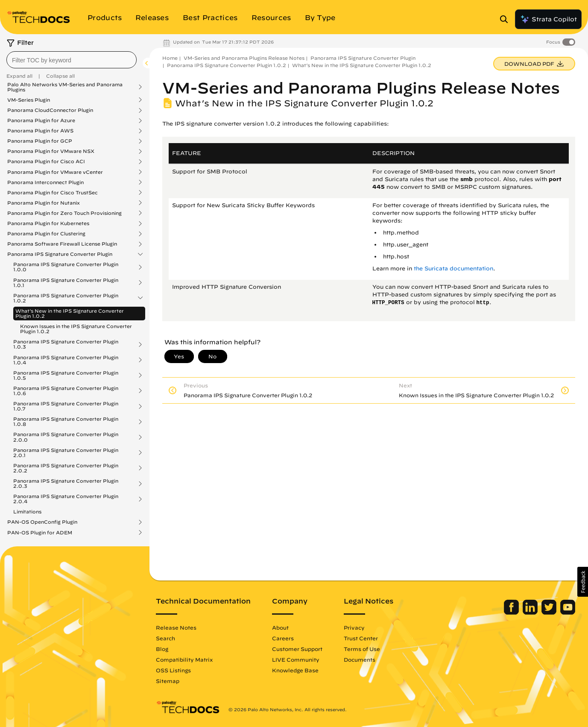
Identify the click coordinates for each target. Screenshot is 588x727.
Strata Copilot (548, 19)
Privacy (354, 627)
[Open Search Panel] (506, 19)
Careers (283, 638)
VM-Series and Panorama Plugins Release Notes (244, 58)
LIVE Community (296, 660)
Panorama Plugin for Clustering (46, 234)
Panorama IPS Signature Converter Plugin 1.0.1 (66, 283)
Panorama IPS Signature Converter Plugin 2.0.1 (66, 453)
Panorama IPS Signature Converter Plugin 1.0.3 (66, 344)
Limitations (27, 512)
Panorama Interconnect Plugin (45, 182)
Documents (360, 660)
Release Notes (176, 627)
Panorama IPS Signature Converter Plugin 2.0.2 (66, 468)
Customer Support (297, 649)
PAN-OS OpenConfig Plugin (42, 522)
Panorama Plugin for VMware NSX (51, 151)
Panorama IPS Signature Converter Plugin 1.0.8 (66, 422)
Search (165, 638)
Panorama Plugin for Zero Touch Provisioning (64, 213)
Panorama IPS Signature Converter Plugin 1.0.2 (66, 298)
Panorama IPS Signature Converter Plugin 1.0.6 (66, 391)
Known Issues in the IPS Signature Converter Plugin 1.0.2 (76, 329)
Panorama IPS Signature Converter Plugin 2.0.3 (66, 484)
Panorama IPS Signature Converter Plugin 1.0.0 (66, 267)
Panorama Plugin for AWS (40, 131)
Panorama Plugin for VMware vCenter (55, 172)
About (280, 627)
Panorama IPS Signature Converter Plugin (60, 254)
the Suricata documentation (453, 268)
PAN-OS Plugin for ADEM (40, 533)
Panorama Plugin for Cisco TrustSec (53, 193)
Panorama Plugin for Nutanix (44, 203)
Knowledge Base (295, 670)
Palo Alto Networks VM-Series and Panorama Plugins (65, 87)
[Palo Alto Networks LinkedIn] (531, 613)
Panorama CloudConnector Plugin (50, 110)
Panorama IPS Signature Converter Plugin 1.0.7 (66, 406)
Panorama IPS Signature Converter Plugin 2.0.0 (66, 437)
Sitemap (168, 681)
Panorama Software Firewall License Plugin (62, 244)
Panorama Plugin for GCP (40, 141)
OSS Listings (173, 670)
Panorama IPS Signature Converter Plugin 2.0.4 (66, 499)
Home (170, 58)
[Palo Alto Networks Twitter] (550, 613)
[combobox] (72, 60)
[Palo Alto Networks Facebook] (512, 613)
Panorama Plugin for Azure (41, 120)
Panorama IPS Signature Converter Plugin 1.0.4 (66, 360)
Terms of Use (362, 649)
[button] (583, 582)
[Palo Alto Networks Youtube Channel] (568, 613)
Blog (162, 649)
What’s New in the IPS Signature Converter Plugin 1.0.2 (70, 313)
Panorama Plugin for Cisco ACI (46, 161)
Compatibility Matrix (184, 660)
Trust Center (361, 638)
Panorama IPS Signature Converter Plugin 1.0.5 (66, 375)
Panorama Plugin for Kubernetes (48, 223)
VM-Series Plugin (29, 100)
